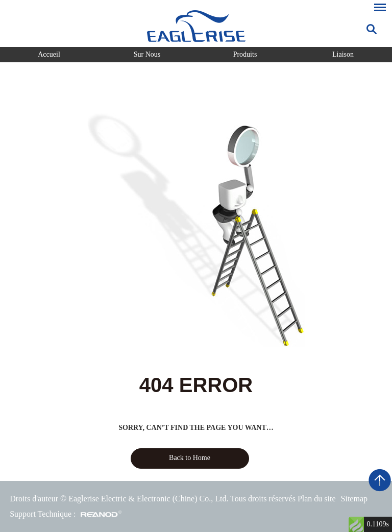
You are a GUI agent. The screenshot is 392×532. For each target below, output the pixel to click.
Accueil (49, 54)
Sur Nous (147, 54)
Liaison (343, 54)
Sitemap (354, 499)
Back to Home (190, 458)
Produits (245, 54)
